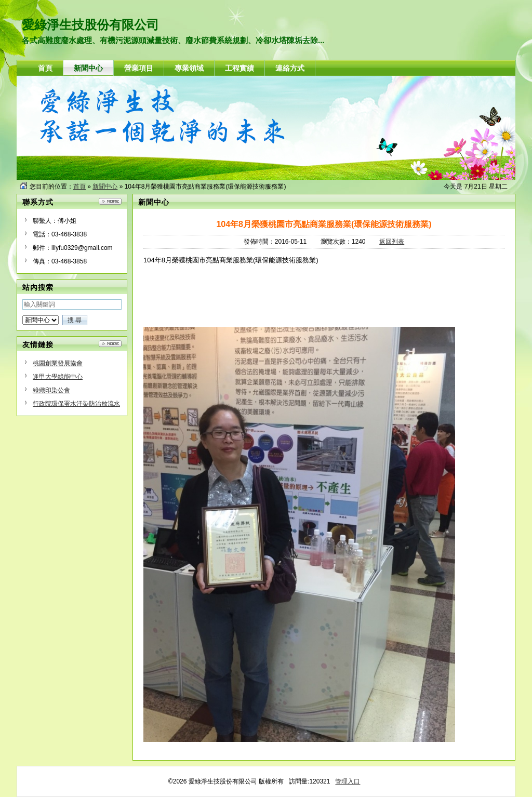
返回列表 (392, 242)
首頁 (79, 187)
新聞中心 (105, 187)
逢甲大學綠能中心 (58, 377)
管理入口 (348, 781)
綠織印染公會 (51, 390)
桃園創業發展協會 (58, 363)
